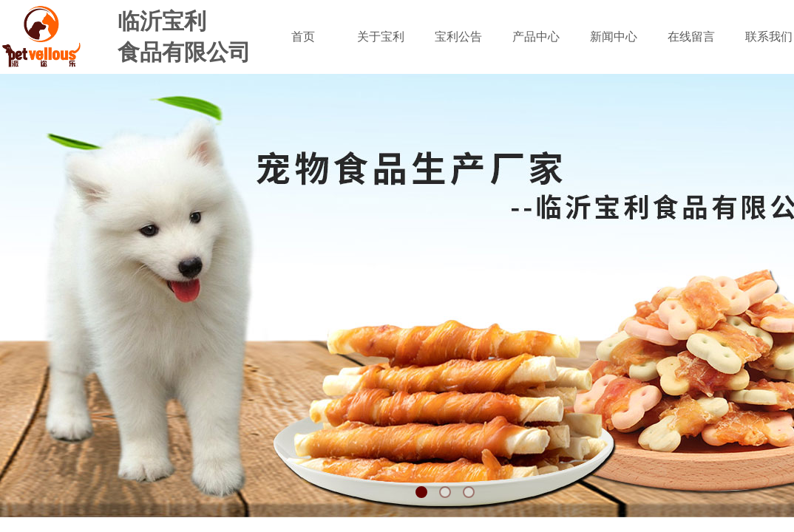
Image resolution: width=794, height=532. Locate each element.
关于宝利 (381, 37)
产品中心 (536, 37)
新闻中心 (614, 37)
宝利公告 (458, 37)
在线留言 (691, 37)
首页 (303, 37)
